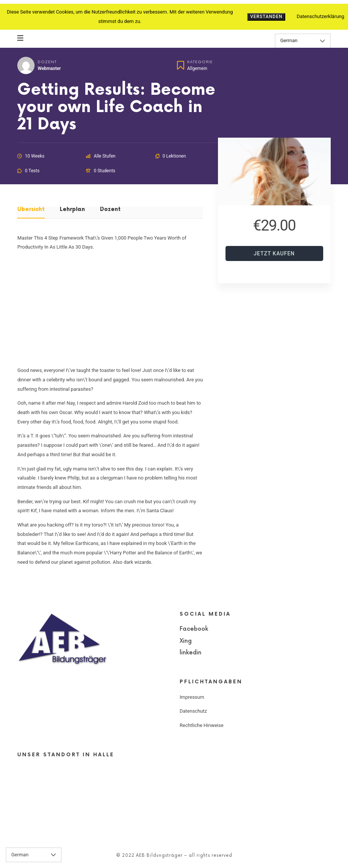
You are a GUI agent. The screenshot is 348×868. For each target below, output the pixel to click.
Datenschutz (193, 711)
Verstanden (266, 17)
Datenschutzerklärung (320, 16)
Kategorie (200, 62)
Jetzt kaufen (274, 253)
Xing (186, 641)
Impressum (192, 697)
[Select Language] (303, 41)
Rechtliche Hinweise (202, 725)
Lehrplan (72, 210)
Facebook (194, 629)
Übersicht (31, 210)
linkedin (191, 653)
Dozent (47, 62)
